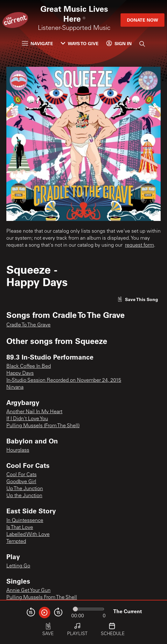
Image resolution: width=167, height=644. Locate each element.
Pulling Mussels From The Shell (42, 598)
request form (139, 245)
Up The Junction (25, 489)
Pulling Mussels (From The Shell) (43, 426)
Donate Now (143, 20)
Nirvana (15, 387)
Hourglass (18, 450)
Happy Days (20, 373)
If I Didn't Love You (27, 419)
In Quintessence (25, 521)
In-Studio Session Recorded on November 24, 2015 (64, 380)
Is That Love (20, 528)
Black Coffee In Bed (29, 367)
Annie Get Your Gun (28, 591)
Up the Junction (24, 496)
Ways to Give (80, 43)
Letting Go (18, 566)
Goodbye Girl (21, 482)
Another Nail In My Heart (34, 412)
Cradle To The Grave (28, 325)
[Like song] (138, 299)
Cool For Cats (21, 475)
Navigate (38, 43)
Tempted (16, 542)
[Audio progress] (88, 609)
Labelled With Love (28, 535)
